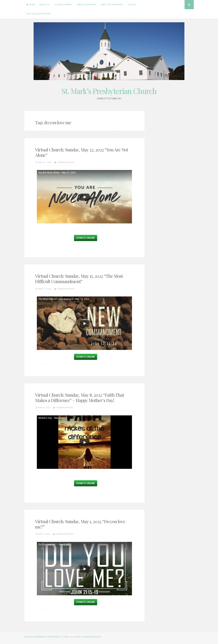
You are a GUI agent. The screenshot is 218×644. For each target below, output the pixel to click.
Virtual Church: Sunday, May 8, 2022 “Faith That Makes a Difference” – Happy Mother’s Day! (80, 398)
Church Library (64, 5)
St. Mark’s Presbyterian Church (109, 91)
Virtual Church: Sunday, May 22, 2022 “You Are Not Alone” (81, 152)
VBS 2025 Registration (39, 14)
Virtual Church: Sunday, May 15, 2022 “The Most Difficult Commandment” (79, 279)
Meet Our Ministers (112, 5)
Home (31, 5)
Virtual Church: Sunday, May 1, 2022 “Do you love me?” (80, 524)
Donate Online (86, 238)
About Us (45, 5)
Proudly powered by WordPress (42, 637)
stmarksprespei (66, 162)
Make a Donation (87, 5)
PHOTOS (132, 5)
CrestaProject (93, 637)
